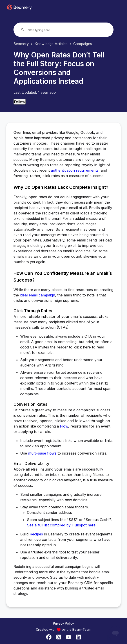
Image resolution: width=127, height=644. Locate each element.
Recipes (36, 534)
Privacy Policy (63, 623)
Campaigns (83, 44)
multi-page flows (42, 453)
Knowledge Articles (51, 44)
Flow (64, 426)
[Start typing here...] (45, 30)
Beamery (21, 44)
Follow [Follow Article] (20, 102)
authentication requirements (75, 170)
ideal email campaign (38, 295)
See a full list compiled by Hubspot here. (62, 525)
